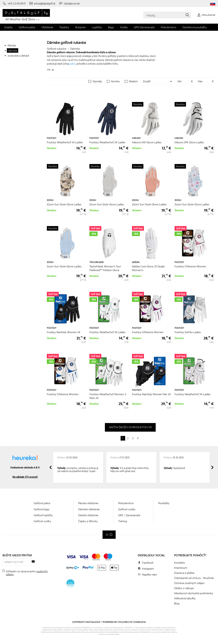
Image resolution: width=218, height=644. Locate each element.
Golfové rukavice (57, 49)
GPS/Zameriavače (144, 27)
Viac (49, 70)
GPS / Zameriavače (129, 515)
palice (73, 64)
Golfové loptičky (43, 515)
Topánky (64, 27)
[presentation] (51, 467)
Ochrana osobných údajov (189, 583)
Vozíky (124, 27)
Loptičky (97, 27)
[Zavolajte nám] (14, 3)
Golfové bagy (42, 509)
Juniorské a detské (18, 56)
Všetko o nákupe (184, 588)
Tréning (123, 521)
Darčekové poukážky (195, 27)
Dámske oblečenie (89, 509)
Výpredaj (97, 81)
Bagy (111, 27)
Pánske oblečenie (88, 503)
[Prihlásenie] (206, 15)
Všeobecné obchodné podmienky (194, 593)
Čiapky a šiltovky (88, 521)
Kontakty (180, 563)
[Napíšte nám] (42, 3)
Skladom (133, 81)
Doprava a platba (184, 573)
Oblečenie (47, 27)
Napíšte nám (150, 574)
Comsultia (139, 622)
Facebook (148, 563)
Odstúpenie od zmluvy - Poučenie (194, 578)
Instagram (148, 569)
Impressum (181, 568)
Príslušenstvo (169, 27)
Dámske (13, 50)
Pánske (12, 45)
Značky (8, 27)
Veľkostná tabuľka (185, 598)
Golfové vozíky (42, 521)
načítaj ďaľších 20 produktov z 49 (130, 427)
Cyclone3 (123, 622)
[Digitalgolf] (109, 535)
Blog (177, 603)
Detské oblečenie (88, 515)
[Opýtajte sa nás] (69, 3)
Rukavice (80, 27)
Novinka (115, 81)
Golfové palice (27, 27)
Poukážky (164, 503)
